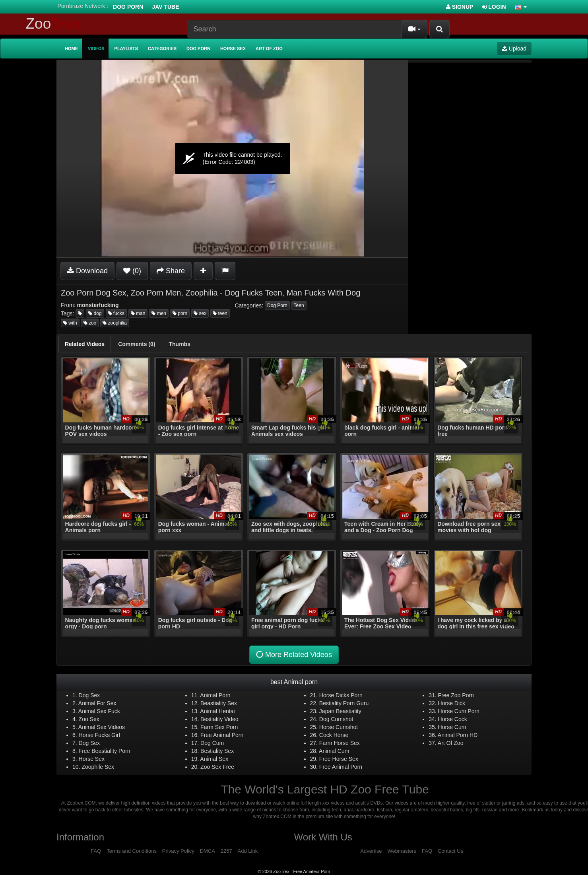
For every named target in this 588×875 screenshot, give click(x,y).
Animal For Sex (97, 703)
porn (180, 313)
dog (95, 313)
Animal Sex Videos (102, 727)
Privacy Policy (178, 851)
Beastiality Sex (219, 703)
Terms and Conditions (132, 851)
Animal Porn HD (458, 735)
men (159, 313)
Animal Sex (214, 759)
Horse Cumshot (339, 727)
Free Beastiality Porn (105, 751)
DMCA (208, 851)
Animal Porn (215, 695)
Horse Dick (452, 703)
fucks (116, 313)
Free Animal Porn (222, 735)
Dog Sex (89, 695)
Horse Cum (452, 727)
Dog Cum (212, 743)
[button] (521, 7)
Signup (460, 7)
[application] (232, 158)
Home (71, 49)
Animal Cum (334, 751)
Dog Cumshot (336, 719)
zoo (90, 323)
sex (200, 313)
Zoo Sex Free (217, 767)
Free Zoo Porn (456, 695)
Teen (299, 305)
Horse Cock (453, 719)
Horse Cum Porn (459, 711)
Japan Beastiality (340, 711)
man (138, 313)
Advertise (371, 851)
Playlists (126, 49)
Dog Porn (128, 7)
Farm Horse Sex (340, 743)
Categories (162, 49)
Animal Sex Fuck (99, 711)
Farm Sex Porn (219, 727)
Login (494, 7)
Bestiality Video (219, 719)
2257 (226, 851)
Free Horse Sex (339, 759)
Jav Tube (165, 7)
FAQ (96, 851)
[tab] (85, 344)
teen (220, 313)
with (70, 323)
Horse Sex (233, 49)
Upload (514, 49)
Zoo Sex (89, 719)
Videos (96, 49)
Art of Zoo (269, 49)
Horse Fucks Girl (99, 735)
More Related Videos (293, 654)
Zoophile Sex (98, 767)
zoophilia (115, 323)
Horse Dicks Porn (341, 695)
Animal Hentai (217, 711)
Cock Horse (334, 735)
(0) (132, 271)
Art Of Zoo (451, 743)
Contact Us (450, 851)
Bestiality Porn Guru (344, 703)
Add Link (248, 851)
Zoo (54, 24)
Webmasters (402, 851)
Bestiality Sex (217, 751)
